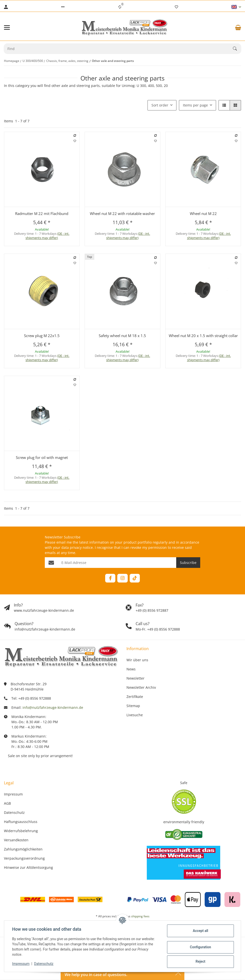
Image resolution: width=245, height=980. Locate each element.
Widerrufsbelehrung (21, 831)
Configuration (200, 947)
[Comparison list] (120, 7)
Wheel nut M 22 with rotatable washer (122, 213)
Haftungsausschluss (21, 822)
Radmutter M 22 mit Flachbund (42, 213)
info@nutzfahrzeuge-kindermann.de (53, 707)
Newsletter (135, 678)
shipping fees (140, 916)
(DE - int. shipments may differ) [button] (47, 236)
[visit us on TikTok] (135, 578)
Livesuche (135, 715)
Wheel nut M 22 (203, 213)
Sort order (160, 105)
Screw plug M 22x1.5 (42, 336)
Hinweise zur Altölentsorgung (28, 867)
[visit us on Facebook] (110, 578)
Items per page (195, 105)
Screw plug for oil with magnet (42, 457)
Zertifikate (135, 697)
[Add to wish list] (75, 141)
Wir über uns (137, 660)
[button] (63, 7)
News (131, 669)
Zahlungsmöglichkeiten (23, 849)
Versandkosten (16, 840)
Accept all (200, 931)
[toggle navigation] (7, 27)
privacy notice (81, 547)
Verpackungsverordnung (24, 858)
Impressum (21, 964)
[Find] (237, 49)
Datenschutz (44, 964)
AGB (7, 803)
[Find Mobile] (118, 49)
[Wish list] (176, 7)
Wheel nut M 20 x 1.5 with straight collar (203, 336)
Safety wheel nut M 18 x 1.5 (122, 336)
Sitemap (133, 706)
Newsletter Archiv (141, 687)
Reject (200, 961)
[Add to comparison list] (75, 135)
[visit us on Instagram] (122, 578)
